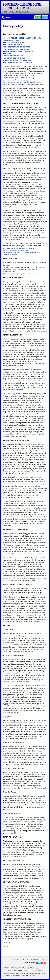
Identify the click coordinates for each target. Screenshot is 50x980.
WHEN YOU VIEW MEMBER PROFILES (19, 51)
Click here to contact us (13, 274)
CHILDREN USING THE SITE (15, 58)
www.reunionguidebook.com (13, 82)
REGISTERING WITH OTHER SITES (17, 47)
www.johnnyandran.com (32, 82)
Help (45, 17)
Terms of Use (24, 959)
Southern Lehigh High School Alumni (22, 6)
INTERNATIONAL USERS (13, 56)
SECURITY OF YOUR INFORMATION (18, 60)
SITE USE (8, 54)
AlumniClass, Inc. (18, 967)
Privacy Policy (35, 959)
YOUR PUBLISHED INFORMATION (17, 49)
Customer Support (27, 311)
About (16, 959)
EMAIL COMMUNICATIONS (14, 42)
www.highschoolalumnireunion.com (15, 80)
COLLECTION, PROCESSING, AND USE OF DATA (22, 38)
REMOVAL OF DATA (12, 40)
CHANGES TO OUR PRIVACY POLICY (18, 63)
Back (7, 30)
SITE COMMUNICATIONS (13, 45)
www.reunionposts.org (26, 78)
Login (38, 17)
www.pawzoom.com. (10, 84)
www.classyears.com (10, 78)
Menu (6, 17)
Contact (44, 959)
